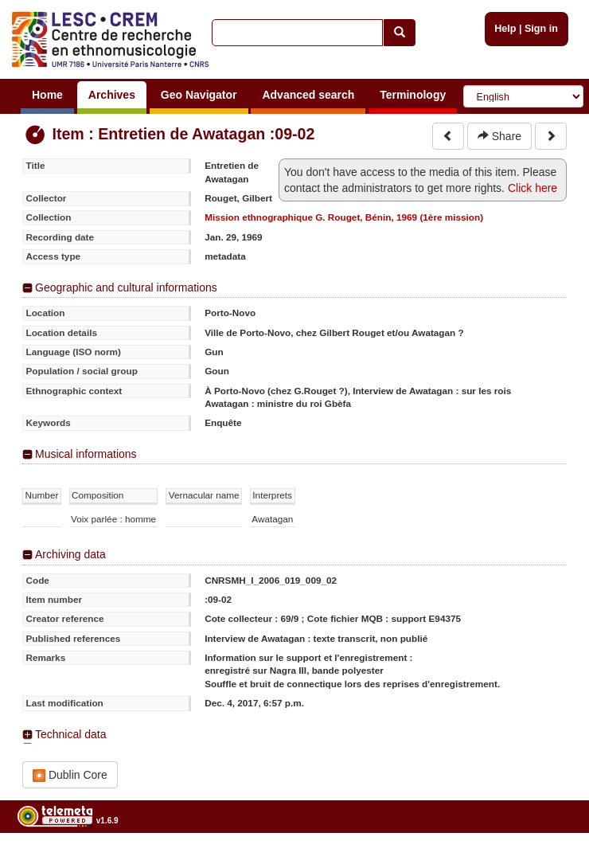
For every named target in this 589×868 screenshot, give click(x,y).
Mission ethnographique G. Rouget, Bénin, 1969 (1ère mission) (344, 217)
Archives (112, 95)
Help (505, 29)
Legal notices (550, 861)
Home (47, 95)
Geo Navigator (199, 95)
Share (499, 136)
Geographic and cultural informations (126, 287)
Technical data (71, 734)
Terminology (413, 95)
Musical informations (86, 454)
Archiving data (70, 554)
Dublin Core (70, 775)
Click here (532, 188)
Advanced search (308, 95)
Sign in (541, 29)
